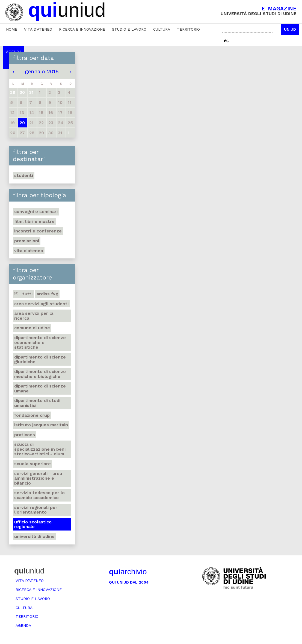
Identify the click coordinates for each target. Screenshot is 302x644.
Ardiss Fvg (47, 294)
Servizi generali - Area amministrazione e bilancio (38, 478)
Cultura (162, 29)
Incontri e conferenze (38, 231)
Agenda (23, 625)
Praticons (25, 435)
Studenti (24, 175)
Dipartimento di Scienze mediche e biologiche (40, 374)
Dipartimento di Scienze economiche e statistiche (40, 342)
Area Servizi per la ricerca (34, 316)
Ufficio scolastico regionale (33, 524)
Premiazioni (27, 241)
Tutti (23, 294)
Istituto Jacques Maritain (41, 425)
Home (12, 29)
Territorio (188, 29)
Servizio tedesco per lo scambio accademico (39, 495)
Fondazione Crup (32, 415)
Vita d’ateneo (38, 29)
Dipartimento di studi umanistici (37, 403)
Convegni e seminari (36, 212)
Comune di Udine (32, 328)
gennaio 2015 (42, 71)
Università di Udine (34, 536)
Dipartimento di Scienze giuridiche (40, 359)
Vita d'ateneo (29, 251)
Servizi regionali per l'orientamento (36, 510)
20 (22, 123)
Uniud (290, 29)
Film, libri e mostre (34, 221)
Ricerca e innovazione (82, 29)
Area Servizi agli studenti (41, 304)
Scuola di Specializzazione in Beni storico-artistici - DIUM (40, 449)
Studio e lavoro (129, 29)
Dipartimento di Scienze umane (40, 388)
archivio (128, 572)
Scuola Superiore (32, 464)
